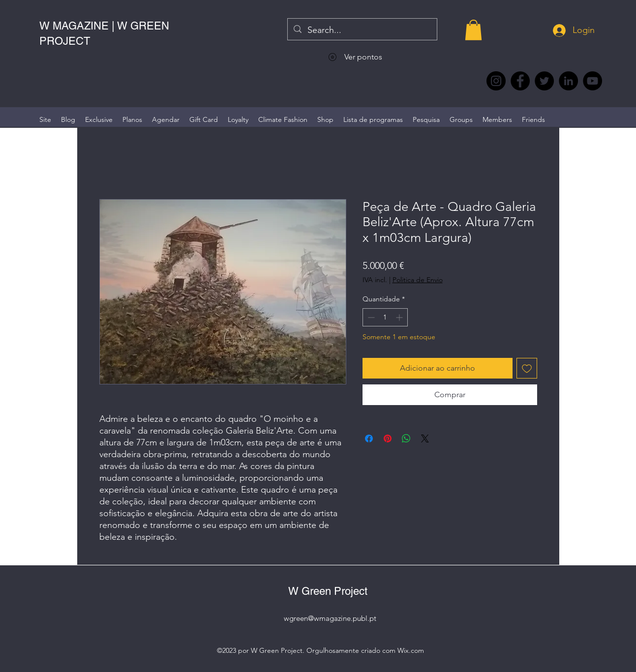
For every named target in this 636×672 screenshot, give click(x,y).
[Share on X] (425, 438)
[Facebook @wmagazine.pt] (520, 81)
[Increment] (400, 317)
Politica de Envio (418, 280)
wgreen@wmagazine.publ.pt (330, 618)
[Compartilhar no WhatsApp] (406, 438)
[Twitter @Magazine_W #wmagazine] (544, 81)
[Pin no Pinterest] (388, 438)
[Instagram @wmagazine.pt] (496, 81)
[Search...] (362, 30)
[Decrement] (370, 317)
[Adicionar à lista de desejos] (527, 368)
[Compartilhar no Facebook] (369, 438)
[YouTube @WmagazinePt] (592, 81)
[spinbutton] (385, 317)
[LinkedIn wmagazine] (568, 81)
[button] (473, 30)
